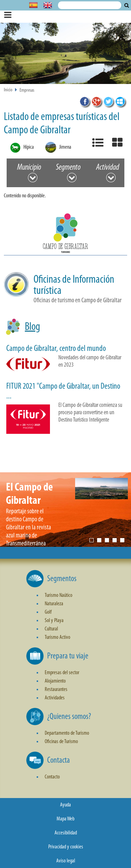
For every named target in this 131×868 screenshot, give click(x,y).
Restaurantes (56, 690)
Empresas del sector (62, 673)
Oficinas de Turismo (61, 742)
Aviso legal (66, 861)
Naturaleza (54, 604)
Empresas (27, 90)
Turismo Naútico (59, 595)
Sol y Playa (54, 621)
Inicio (8, 90)
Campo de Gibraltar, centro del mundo (56, 349)
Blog (32, 327)
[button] (65, 234)
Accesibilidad (66, 833)
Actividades (55, 698)
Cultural (51, 629)
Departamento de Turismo (67, 733)
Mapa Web (65, 819)
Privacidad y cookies (66, 847)
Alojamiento (55, 681)
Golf (48, 612)
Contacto (52, 777)
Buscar (127, 5)
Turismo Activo (57, 637)
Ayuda (65, 805)
